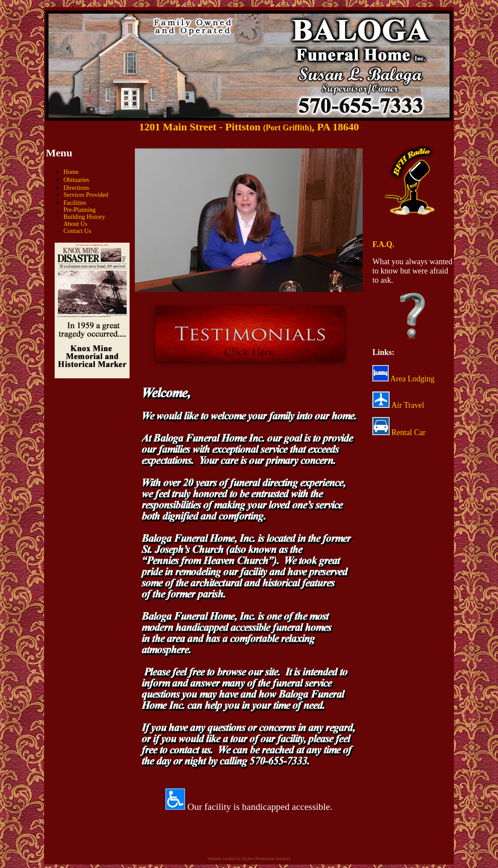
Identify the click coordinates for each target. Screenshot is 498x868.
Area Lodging (403, 379)
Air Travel (408, 405)
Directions (76, 188)
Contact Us (77, 231)
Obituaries (76, 180)
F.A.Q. (383, 244)
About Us (75, 224)
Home (71, 172)
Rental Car (408, 432)
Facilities (75, 203)
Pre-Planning (80, 210)
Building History (84, 217)
